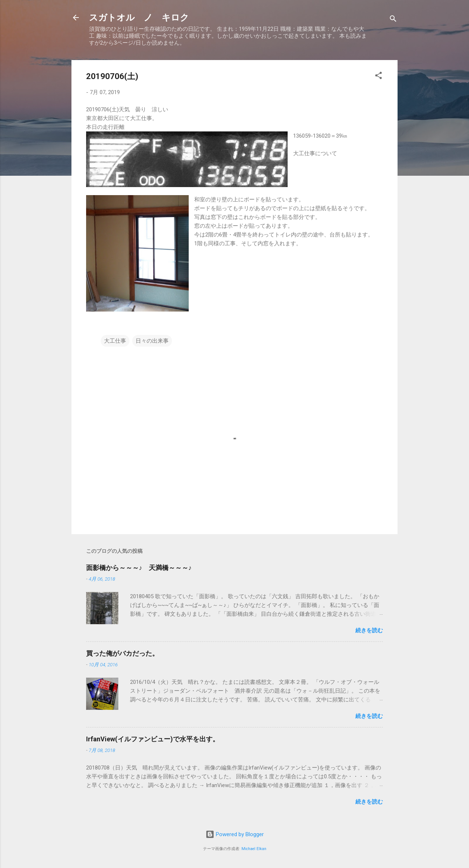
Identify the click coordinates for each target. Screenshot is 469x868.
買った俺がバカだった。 (122, 653)
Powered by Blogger (235, 834)
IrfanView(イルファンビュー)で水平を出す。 (153, 739)
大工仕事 (115, 341)
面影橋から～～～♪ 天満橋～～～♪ (139, 568)
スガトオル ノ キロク (139, 18)
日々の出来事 (152, 341)
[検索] (393, 20)
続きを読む (369, 630)
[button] (378, 77)
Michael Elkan (254, 849)
